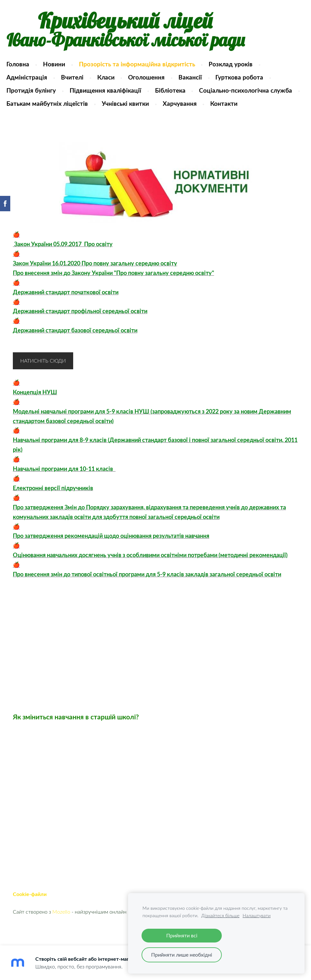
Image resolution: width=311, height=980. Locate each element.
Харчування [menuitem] (30, 120)
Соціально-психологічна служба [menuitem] (59, 107)
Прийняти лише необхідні (182, 955)
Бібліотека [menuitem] (176, 93)
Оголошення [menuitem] (153, 80)
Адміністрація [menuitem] (33, 80)
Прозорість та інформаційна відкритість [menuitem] (143, 67)
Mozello (61, 928)
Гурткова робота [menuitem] (246, 80)
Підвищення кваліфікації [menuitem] (112, 93)
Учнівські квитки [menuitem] (238, 107)
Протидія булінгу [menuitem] (38, 93)
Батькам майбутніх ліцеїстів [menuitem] (160, 107)
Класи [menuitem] (112, 80)
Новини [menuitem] (60, 67)
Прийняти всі (182, 935)
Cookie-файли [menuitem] (30, 910)
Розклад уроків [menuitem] (237, 67)
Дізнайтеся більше (220, 915)
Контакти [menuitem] (74, 120)
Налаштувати (257, 915)
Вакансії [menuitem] (196, 80)
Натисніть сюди (43, 377)
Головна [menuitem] (24, 67)
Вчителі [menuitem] (79, 80)
